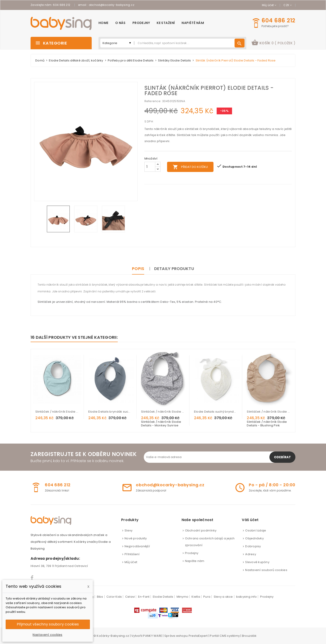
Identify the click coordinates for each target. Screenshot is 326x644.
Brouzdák (249, 636)
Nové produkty (136, 538)
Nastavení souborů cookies (266, 570)
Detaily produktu (174, 269)
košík (273, 42)
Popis (138, 269)
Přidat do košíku (190, 167)
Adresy (251, 554)
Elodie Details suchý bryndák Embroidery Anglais (216, 412)
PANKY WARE (153, 636)
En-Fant (144, 597)
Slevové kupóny (257, 562)
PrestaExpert (198, 636)
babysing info (246, 597)
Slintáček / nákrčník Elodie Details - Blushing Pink (269, 412)
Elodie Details (163, 597)
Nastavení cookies (47, 635)
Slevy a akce (223, 597)
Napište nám (195, 561)
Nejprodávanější (137, 546)
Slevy (128, 530)
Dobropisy (253, 546)
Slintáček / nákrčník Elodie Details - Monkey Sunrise (163, 412)
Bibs (100, 597)
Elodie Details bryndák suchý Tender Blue (110, 412)
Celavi (130, 597)
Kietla (196, 597)
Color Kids (114, 597)
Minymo (183, 597)
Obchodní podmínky (201, 530)
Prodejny (192, 553)
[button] (273, 43)
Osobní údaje (256, 530)
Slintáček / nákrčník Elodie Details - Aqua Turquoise (57, 412)
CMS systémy (230, 636)
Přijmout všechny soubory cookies (48, 624)
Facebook (32, 578)
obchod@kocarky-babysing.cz (111, 5)
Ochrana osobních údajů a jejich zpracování (210, 542)
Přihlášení (132, 554)
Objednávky (254, 538)
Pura (207, 597)
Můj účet (131, 562)
